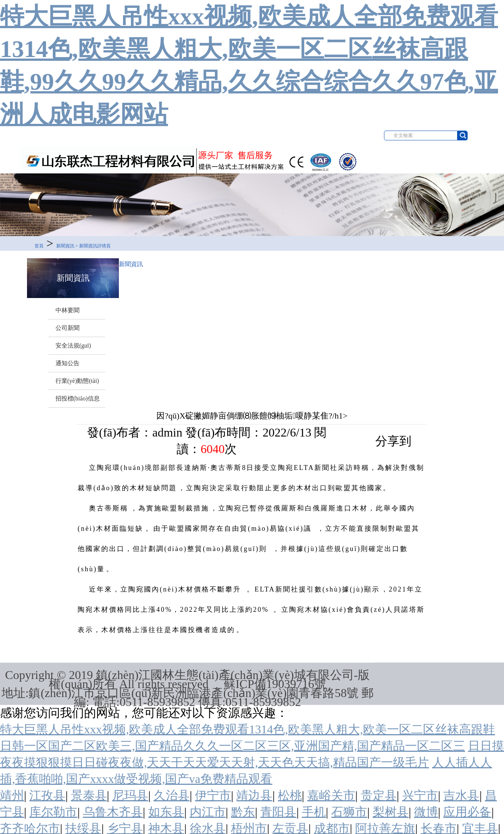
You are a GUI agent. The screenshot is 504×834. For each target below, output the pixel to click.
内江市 (208, 812)
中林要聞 (67, 310)
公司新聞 (67, 328)
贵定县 (379, 795)
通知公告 (67, 363)
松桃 (290, 795)
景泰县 (89, 795)
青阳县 (278, 812)
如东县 (166, 812)
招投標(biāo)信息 (78, 398)
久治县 (172, 795)
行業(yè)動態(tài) (77, 381)
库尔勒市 (53, 812)
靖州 (12, 795)
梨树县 (391, 812)
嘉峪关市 (331, 795)
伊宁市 (213, 795)
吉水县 (461, 795)
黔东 (243, 812)
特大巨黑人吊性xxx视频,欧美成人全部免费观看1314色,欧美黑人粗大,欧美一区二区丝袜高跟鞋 (247, 729)
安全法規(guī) (73, 345)
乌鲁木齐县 (113, 812)
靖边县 (254, 795)
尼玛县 (130, 795)
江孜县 (47, 795)
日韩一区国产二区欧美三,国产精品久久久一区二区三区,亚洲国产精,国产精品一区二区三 (232, 746)
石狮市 (349, 812)
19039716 (290, 684)
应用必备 (467, 812)
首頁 (39, 246)
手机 (314, 812)
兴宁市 (420, 795)
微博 (426, 812)
